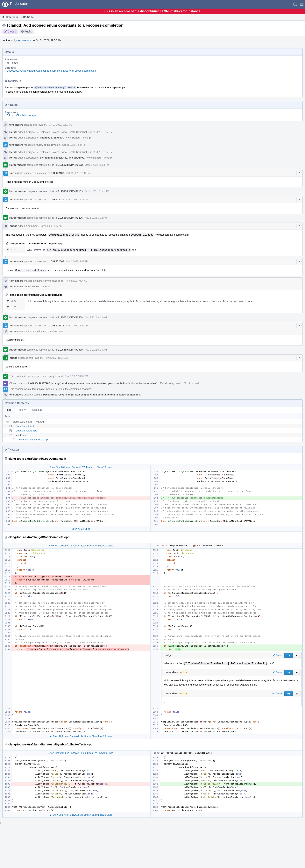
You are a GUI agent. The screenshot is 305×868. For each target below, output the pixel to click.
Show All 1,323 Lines (82, 753)
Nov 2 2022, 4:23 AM (96, 317)
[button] (302, 4)
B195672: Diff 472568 (70, 317)
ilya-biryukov (76, 158)
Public (28, 32)
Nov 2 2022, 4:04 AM (76, 281)
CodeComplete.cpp (26, 431)
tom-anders (24, 40)
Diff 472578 (57, 326)
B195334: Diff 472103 (70, 191)
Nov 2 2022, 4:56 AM (77, 326)
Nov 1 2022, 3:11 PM (77, 200)
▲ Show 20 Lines (59, 736)
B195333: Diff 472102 (70, 165)
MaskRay (62, 158)
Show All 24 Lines (81, 529)
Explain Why (167, 383)
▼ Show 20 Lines (103, 467)
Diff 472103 (57, 173)
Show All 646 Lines (80, 815)
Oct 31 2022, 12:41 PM (78, 173)
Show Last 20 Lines (102, 736)
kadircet (45, 138)
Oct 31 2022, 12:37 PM (61, 125)
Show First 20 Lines (60, 467)
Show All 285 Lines (82, 467)
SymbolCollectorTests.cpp (33, 440)
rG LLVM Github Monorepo (21, 115)
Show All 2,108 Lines (82, 546)
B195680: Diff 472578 (70, 350)
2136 (12, 249)
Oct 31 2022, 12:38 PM (97, 165)
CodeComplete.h (25, 426)
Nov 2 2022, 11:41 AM (187, 383)
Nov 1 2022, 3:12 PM (96, 218)
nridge (14, 63)
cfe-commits (48, 158)
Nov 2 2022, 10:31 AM (56, 358)
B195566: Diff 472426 (70, 218)
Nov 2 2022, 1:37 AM (51, 226)
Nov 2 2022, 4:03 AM (77, 261)
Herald (13, 132)
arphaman (57, 138)
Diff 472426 (57, 199)
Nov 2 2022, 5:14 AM (96, 350)
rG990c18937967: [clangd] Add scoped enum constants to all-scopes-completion (51, 71)
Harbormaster (18, 165)
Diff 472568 (57, 261)
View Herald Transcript (74, 132)
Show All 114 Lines (80, 736)
